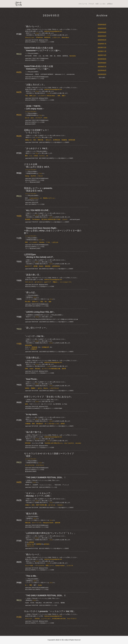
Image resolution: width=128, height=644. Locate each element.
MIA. (35, 140)
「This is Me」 (31, 576)
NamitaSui (73, 56)
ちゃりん (42, 156)
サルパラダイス (72, 619)
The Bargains (36, 219)
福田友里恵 (28, 345)
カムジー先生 (29, 566)
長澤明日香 (56, 140)
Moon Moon (65, 37)
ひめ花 (36, 156)
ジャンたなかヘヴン (66, 282)
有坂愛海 (64, 140)
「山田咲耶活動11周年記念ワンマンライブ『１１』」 (50, 533)
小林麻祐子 (34, 349)
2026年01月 (102, 44)
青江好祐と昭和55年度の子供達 (51, 219)
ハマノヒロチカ (39, 566)
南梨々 (64, 96)
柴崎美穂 (48, 266)
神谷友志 (38, 369)
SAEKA (27, 388)
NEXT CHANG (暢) (41, 505)
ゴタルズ (65, 219)
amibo (46, 118)
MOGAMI (28, 443)
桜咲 (33, 424)
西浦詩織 (34, 347)
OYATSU (37, 619)
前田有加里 (72, 140)
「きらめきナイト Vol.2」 (37, 148)
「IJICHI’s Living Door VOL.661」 (40, 312)
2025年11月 (102, 51)
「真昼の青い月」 (33, 275)
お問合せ (110, 4)
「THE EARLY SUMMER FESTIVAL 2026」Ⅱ (45, 595)
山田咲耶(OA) (56, 266)
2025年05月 (102, 74)
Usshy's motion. (60, 566)
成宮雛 (35, 266)
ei (41, 198)
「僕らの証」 (30, 292)
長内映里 (28, 219)
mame (31, 369)
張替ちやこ (35, 302)
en (47, 156)
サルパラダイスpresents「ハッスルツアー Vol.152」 (50, 611)
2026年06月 (102, 25)
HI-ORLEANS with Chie (59, 619)
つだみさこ (60, 505)
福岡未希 (58, 523)
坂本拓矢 (47, 544)
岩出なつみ (30, 544)
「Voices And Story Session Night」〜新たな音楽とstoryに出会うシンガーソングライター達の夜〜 (53, 231)
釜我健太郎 (46, 347)
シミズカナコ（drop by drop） (47, 96)
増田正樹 (28, 523)
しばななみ (55, 242)
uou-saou (78, 443)
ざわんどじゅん (30, 37)
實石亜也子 (40, 424)
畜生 (26, 156)
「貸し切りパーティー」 (36, 328)
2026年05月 (102, 28)
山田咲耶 (31, 542)
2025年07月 (102, 67)
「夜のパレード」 (33, 26)
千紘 (26, 96)
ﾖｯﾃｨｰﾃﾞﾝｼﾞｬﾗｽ (37, 523)
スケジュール (83, 4)
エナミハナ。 (31, 546)
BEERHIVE (47, 37)
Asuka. (40, 585)
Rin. (46, 302)
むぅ (26, 585)
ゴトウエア (39, 118)
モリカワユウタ (30, 465)
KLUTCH (33, 176)
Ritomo (46, 388)
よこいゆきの (33, 242)
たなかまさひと (34, 198)
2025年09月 (102, 59)
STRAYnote (39, 37)
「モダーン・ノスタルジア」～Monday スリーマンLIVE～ (38, 495)
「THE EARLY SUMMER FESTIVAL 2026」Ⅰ (45, 477)
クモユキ (40, 176)
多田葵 (63, 424)
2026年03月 (102, 36)
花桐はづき (28, 140)
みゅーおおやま (69, 443)
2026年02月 (102, 40)
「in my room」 (31, 414)
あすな (40, 388)
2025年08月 (102, 63)
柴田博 (64, 369)
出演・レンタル (101, 4)
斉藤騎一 (34, 388)
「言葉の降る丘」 (33, 358)
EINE (26, 369)
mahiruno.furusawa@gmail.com (53, 31)
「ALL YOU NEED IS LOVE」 (37, 210)
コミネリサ (70, 566)
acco (32, 118)
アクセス (91, 4)
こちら (37, 33)
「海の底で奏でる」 (34, 432)
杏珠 (59, 96)
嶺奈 (50, 302)
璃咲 (31, 585)
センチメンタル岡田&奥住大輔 (51, 369)
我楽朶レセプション (49, 198)
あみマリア (28, 266)
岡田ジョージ (50, 566)
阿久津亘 (28, 302)
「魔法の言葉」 (32, 514)
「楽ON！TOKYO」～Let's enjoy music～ (34, 107)
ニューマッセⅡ (46, 619)
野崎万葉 (41, 140)
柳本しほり (33, 96)
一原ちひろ (48, 140)
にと (31, 156)
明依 (26, 242)
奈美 (26, 404)
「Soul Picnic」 (31, 379)
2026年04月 (102, 32)
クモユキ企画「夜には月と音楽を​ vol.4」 (37, 166)
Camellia (42, 242)
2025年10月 (102, 55)
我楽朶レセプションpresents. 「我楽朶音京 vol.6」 (38, 189)
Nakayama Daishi (48, 523)
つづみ (48, 242)
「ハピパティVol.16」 (35, 336)
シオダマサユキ (54, 388)
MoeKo (41, 266)
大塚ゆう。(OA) (30, 505)
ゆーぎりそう (39, 282)
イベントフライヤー (31, 112)
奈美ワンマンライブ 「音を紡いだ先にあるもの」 (48, 397)
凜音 (42, 302)
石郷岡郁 (39, 544)
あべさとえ (52, 505)
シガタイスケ (56, 37)
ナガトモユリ (40, 465)
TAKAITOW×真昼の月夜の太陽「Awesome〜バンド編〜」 (38, 68)
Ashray (27, 176)
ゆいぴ (27, 118)
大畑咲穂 (28, 424)
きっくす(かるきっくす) (52, 424)
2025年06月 (102, 70)
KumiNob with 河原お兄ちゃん (54, 443)
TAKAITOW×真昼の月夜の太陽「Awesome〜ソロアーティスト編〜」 (43, 49)
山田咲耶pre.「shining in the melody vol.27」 (39, 256)
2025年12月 (102, 48)
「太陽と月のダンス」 (35, 85)
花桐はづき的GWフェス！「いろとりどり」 (37, 131)
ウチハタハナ (29, 282)
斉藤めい (55, 282)
